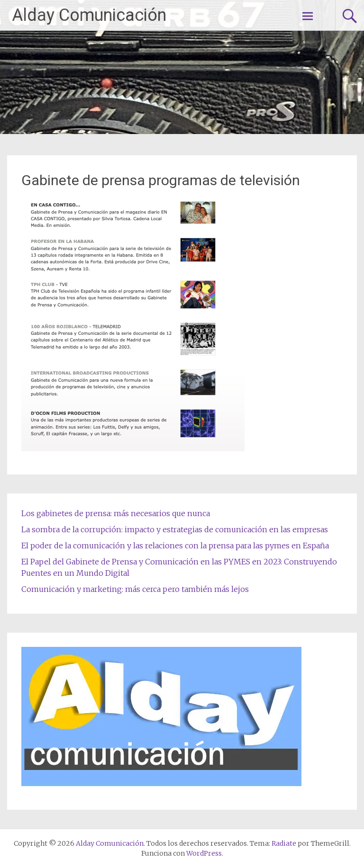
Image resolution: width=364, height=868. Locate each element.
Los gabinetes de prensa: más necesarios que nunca (116, 513)
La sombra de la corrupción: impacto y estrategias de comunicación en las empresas (175, 529)
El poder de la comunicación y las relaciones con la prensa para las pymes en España (175, 546)
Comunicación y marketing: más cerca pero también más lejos (135, 589)
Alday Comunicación (89, 15)
